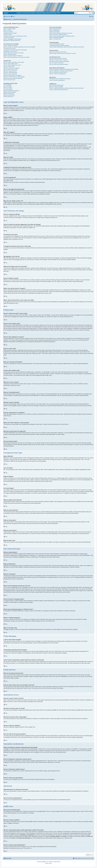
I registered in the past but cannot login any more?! (15, 36)
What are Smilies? (8, 88)
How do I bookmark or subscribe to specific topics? (61, 71)
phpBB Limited (46, 811)
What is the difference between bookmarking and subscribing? (64, 69)
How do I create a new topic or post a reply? (14, 62)
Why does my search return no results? (58, 60)
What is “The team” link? (55, 39)
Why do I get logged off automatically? (12, 39)
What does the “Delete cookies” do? (12, 40)
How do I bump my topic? (9, 80)
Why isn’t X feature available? (56, 87)
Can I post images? (8, 89)
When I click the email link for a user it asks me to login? (17, 57)
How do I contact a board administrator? (59, 90)
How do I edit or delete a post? (11, 64)
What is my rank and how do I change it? (13, 56)
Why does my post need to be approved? (13, 78)
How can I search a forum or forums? (58, 58)
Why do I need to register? (10, 29)
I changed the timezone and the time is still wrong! (15, 50)
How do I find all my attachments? (57, 80)
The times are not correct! (10, 48)
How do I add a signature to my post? (12, 65)
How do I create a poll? (9, 67)
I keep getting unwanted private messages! (59, 45)
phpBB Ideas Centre (72, 822)
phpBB (69, 260)
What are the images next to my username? (14, 53)
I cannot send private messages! (57, 44)
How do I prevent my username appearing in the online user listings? (19, 47)
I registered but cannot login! (10, 33)
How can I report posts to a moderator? (13, 75)
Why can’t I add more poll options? (12, 68)
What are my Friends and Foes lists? (58, 52)
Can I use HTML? (8, 86)
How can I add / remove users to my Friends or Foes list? (63, 53)
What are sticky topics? (9, 94)
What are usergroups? (55, 32)
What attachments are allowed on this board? (60, 79)
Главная (6, 13)
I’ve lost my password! (9, 37)
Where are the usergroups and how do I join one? (61, 33)
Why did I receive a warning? (10, 74)
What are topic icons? (9, 96)
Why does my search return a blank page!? (59, 61)
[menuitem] (13, 16)
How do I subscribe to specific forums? (58, 72)
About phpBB (22, 813)
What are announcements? (10, 92)
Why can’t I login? (8, 35)
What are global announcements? (11, 91)
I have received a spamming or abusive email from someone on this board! (67, 47)
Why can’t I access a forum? (10, 71)
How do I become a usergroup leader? (58, 35)
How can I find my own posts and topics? (59, 64)
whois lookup (20, 833)
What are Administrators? (55, 29)
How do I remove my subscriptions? (58, 74)
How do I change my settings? (11, 45)
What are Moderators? (55, 30)
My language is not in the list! (10, 51)
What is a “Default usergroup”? (56, 37)
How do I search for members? (56, 63)
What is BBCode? (8, 85)
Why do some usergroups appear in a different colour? (62, 36)
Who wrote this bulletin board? (56, 85)
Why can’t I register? (8, 32)
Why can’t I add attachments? (10, 72)
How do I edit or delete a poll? (11, 70)
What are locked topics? (9, 95)
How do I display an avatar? (10, 54)
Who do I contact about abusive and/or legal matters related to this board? (66, 88)
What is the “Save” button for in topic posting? (14, 77)
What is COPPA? (8, 30)
